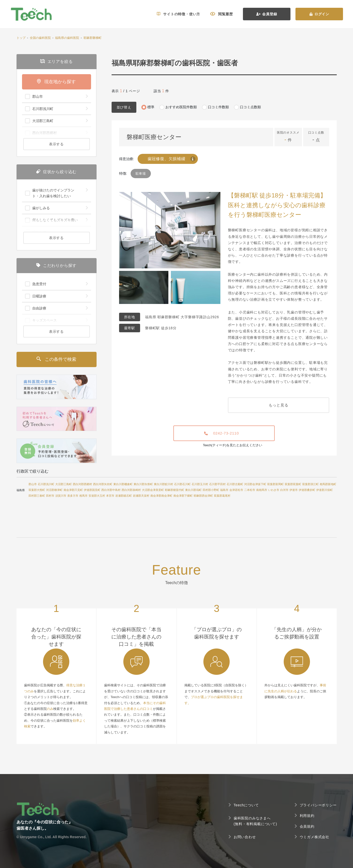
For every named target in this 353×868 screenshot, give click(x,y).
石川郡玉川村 (200, 484)
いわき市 (274, 490)
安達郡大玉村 (97, 496)
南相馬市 (262, 490)
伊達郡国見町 (92, 490)
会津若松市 (236, 490)
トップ (21, 38)
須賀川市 (61, 496)
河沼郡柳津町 (54, 490)
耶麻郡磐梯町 (93, 38)
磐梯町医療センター (154, 137)
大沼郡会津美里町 (153, 490)
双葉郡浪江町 (310, 484)
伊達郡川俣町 (324, 490)
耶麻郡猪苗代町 (174, 490)
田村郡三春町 (37, 496)
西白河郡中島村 (111, 490)
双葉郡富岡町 (275, 484)
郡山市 (33, 484)
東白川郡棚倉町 (123, 484)
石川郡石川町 (182, 484)
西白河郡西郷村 (82, 484)
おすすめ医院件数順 (181, 107)
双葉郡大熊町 (37, 490)
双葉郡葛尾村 (222, 496)
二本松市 (250, 490)
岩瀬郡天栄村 (141, 496)
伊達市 (294, 490)
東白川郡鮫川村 (163, 484)
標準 (151, 107)
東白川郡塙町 (193, 490)
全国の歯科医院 (40, 38)
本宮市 (110, 496)
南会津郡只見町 (73, 490)
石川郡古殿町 (235, 484)
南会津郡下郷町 (183, 496)
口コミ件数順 (218, 107)
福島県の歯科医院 (67, 38)
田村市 (50, 496)
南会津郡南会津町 (161, 496)
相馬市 (83, 496)
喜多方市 (73, 496)
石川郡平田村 (217, 484)
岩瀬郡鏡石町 (124, 496)
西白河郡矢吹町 (103, 484)
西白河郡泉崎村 (131, 490)
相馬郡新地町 (328, 484)
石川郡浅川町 (46, 484)
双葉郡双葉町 (293, 484)
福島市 (224, 490)
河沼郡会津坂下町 (255, 484)
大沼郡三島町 (64, 484)
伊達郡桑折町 (307, 490)
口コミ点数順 (250, 107)
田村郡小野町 (211, 490)
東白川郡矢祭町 (143, 484)
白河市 (284, 490)
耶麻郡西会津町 (203, 496)
